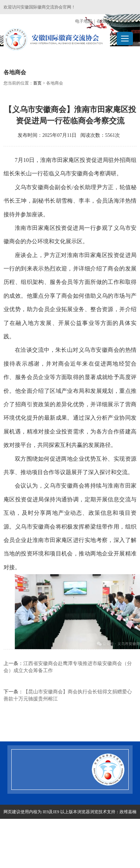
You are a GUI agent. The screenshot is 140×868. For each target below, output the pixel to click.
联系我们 (126, 21)
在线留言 (105, 21)
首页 (37, 83)
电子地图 (84, 21)
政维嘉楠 (128, 812)
